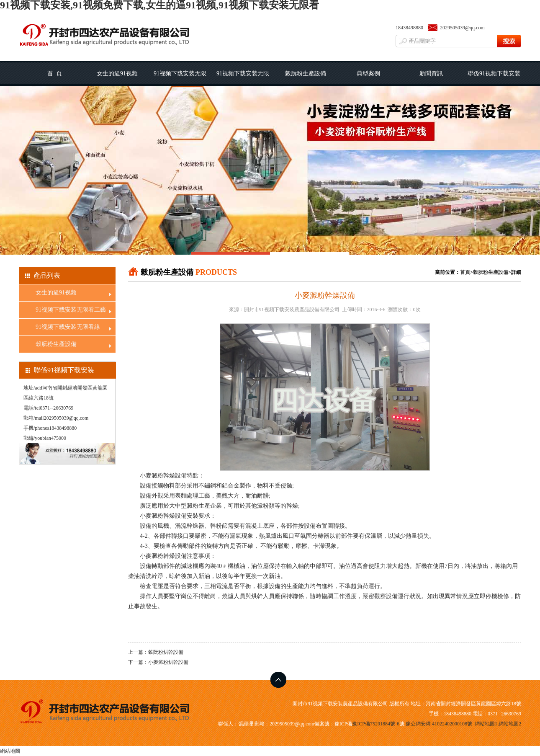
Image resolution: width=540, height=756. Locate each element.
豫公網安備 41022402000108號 (439, 724)
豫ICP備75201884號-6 (376, 724)
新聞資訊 (431, 74)
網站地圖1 (486, 724)
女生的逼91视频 (117, 74)
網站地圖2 (510, 724)
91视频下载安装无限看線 (243, 78)
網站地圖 (10, 751)
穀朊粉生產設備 (306, 74)
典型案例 (368, 74)
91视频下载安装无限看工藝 (180, 78)
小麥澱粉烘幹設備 (168, 662)
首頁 (465, 272)
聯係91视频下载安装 (494, 74)
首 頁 (55, 74)
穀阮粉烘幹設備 (166, 652)
